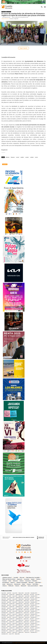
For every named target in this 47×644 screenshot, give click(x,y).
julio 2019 (32, 613)
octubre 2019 (12, 613)
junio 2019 (37, 613)
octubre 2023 (12, 601)
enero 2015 (27, 626)
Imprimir (5, 164)
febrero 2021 (21, 608)
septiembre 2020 (19, 610)
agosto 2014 (26, 628)
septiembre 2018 (19, 616)
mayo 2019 (4, 614)
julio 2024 (32, 598)
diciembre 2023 (34, 599)
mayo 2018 (4, 617)
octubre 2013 (12, 631)
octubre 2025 (12, 595)
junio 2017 (37, 619)
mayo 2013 (4, 632)
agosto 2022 (26, 604)
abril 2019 (9, 614)
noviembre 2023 (5, 601)
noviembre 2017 (5, 619)
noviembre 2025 (5, 595)
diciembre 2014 (34, 626)
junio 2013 (37, 631)
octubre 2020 (12, 610)
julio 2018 (32, 616)
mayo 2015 (4, 626)
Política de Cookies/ (32, 643)
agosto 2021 (26, 607)
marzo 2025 (15, 596)
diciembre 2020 (34, 608)
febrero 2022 (21, 605)
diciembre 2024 (34, 596)
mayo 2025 (4, 596)
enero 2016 (27, 623)
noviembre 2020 (5, 610)
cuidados (32, 157)
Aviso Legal (15, 643)
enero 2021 (27, 608)
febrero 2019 (21, 614)
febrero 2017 (21, 620)
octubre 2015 (12, 625)
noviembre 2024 (5, 598)
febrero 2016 (21, 623)
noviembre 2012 (5, 634)
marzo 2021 (15, 608)
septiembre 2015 (19, 625)
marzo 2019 (15, 614)
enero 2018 (27, 617)
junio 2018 (37, 616)
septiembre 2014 (19, 628)
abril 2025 (9, 596)
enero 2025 (27, 596)
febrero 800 (17, 634)
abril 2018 (9, 617)
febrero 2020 (21, 611)
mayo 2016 (4, 623)
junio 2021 (37, 607)
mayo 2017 (4, 620)
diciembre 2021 (34, 605)
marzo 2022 (15, 605)
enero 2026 (27, 593)
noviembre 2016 (5, 622)
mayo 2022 (4, 605)
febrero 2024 (21, 599)
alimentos (7, 157)
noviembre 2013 (5, 631)
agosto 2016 (26, 622)
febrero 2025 (21, 596)
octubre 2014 (12, 628)
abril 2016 (9, 623)
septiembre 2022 (19, 604)
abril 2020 (9, 611)
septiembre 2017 (19, 619)
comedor (27, 157)
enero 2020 (27, 611)
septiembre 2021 (19, 607)
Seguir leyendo (24, 48)
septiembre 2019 (19, 613)
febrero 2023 (21, 602)
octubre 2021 (12, 607)
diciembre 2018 (34, 614)
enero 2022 (27, 605)
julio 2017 (32, 619)
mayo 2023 (4, 602)
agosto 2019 (26, 613)
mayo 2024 (4, 599)
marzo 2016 (15, 623)
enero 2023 (27, 602)
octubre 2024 (12, 598)
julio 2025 (32, 595)
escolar (36, 157)
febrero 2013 (21, 632)
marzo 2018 (15, 617)
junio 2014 (37, 628)
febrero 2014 (21, 629)
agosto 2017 (26, 619)
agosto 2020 (26, 610)
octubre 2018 (12, 616)
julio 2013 (32, 631)
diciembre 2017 (34, 617)
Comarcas (4, 12)
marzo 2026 (15, 593)
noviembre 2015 (5, 625)
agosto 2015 (26, 625)
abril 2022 (9, 605)
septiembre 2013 (19, 631)
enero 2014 (27, 629)
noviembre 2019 (5, 613)
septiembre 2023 (19, 601)
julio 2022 (32, 604)
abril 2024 (9, 599)
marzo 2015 (15, 626)
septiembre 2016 (19, 622)
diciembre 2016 (34, 620)
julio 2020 (32, 610)
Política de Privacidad (22, 643)
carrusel (17, 157)
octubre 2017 (12, 619)
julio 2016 (32, 622)
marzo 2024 (15, 599)
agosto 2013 (26, 631)
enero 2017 (27, 620)
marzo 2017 (15, 620)
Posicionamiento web (41, 643)
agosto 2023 (26, 601)
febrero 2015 (21, 626)
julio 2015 (32, 625)
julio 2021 (32, 607)
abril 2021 (9, 608)
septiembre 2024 (19, 598)
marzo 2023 (15, 602)
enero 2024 (27, 599)
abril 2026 (9, 593)
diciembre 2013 (34, 629)
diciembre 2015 (34, 623)
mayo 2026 (4, 593)
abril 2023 (9, 602)
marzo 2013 (15, 632)
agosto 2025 (26, 595)
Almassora (9, 12)
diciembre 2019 (34, 611)
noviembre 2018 (5, 616)
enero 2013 (27, 632)
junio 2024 (37, 598)
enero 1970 (11, 634)
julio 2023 (32, 601)
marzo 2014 (15, 629)
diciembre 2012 (34, 632)
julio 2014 (32, 628)
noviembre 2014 (5, 628)
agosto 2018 (26, 616)
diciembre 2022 (34, 602)
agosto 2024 (26, 598)
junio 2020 (37, 610)
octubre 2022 (12, 604)
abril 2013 (9, 632)
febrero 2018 (21, 617)
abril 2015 (9, 626)
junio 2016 (37, 622)
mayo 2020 (4, 611)
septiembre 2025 (19, 595)
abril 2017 (9, 620)
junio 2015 (37, 625)
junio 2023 (37, 601)
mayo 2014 (4, 629)
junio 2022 (37, 604)
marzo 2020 (15, 611)
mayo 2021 (4, 608)
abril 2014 (9, 629)
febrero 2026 (21, 593)
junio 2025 (37, 595)
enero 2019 (27, 614)
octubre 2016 (12, 622)
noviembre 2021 (5, 607)
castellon (22, 157)
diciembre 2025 (34, 593)
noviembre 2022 (5, 604)
